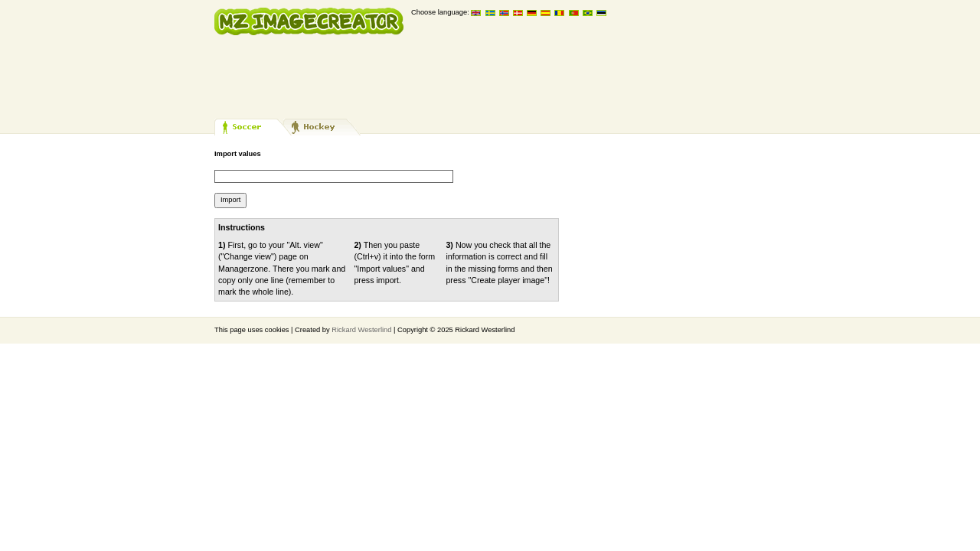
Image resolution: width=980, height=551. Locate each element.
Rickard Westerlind (361, 330)
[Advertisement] (493, 77)
